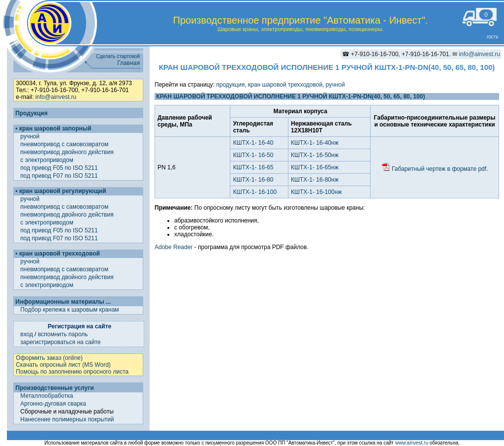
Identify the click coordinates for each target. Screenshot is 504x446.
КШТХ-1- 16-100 (255, 192)
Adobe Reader (173, 247)
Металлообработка (47, 396)
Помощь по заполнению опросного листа (72, 372)
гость (493, 37)
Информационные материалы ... (63, 302)
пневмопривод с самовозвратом (65, 144)
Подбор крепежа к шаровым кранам (69, 310)
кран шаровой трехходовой (285, 85)
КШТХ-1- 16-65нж (315, 167)
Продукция (31, 113)
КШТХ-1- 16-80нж (315, 180)
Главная (128, 63)
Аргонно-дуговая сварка (53, 404)
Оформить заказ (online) (49, 358)
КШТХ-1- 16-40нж (315, 143)
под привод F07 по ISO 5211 (60, 176)
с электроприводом (47, 160)
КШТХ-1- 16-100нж (316, 192)
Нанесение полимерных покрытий (67, 419)
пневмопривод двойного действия (68, 152)
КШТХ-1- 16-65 (253, 167)
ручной (31, 136)
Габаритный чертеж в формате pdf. (435, 169)
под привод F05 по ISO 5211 (60, 168)
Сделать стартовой (118, 56)
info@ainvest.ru (479, 54)
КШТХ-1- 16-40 (253, 143)
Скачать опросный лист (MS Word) (63, 365)
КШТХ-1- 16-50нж (315, 155)
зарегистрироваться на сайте (60, 342)
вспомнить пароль (63, 334)
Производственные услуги (54, 388)
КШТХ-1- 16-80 (253, 180)
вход (27, 334)
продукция (230, 85)
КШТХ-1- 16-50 (253, 155)
